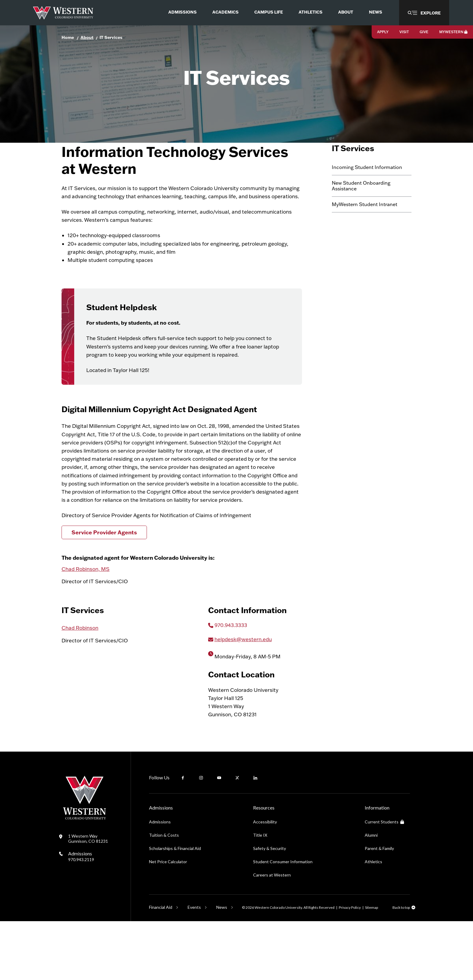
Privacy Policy (350, 966)
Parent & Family (379, 907)
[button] (424, 13)
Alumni (371, 894)
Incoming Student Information (367, 198)
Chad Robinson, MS (86, 614)
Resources (264, 866)
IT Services (111, 37)
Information (377, 866)
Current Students (384, 881)
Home (68, 37)
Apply (383, 32)
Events (194, 966)
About (87, 37)
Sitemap (371, 966)
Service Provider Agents (104, 577)
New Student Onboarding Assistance (361, 217)
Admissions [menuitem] (183, 12)
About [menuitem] (346, 12)
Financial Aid (161, 966)
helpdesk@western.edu (243, 698)
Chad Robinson (80, 687)
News (222, 966)
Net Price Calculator (168, 920)
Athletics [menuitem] (311, 12)
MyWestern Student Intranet (365, 236)
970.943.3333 (231, 684)
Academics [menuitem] (225, 12)
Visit (404, 32)
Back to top (401, 966)
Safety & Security (270, 907)
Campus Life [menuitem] (269, 12)
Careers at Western (272, 934)
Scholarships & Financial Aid (175, 907)
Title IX (260, 894)
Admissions (81, 915)
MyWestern (453, 32)
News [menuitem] (376, 12)
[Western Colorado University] (84, 877)
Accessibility (265, 881)
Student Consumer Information (283, 920)
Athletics (373, 920)
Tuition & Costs (164, 894)
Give (424, 32)
